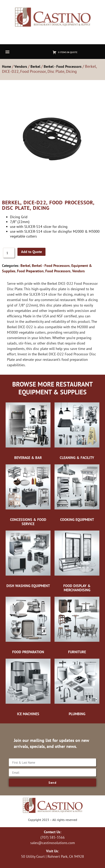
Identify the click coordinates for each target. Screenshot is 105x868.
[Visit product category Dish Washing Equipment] (28, 559)
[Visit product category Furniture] (77, 625)
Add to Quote (31, 252)
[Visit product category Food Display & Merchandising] (77, 561)
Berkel (35, 66)
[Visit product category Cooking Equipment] (77, 493)
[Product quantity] (9, 253)
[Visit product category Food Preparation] (28, 625)
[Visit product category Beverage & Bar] (28, 431)
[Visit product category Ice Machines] (28, 687)
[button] (7, 52)
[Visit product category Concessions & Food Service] (28, 495)
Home (7, 66)
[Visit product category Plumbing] (77, 687)
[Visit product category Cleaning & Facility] (77, 431)
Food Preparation (30, 271)
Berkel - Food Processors (63, 66)
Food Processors (58, 271)
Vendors (21, 66)
